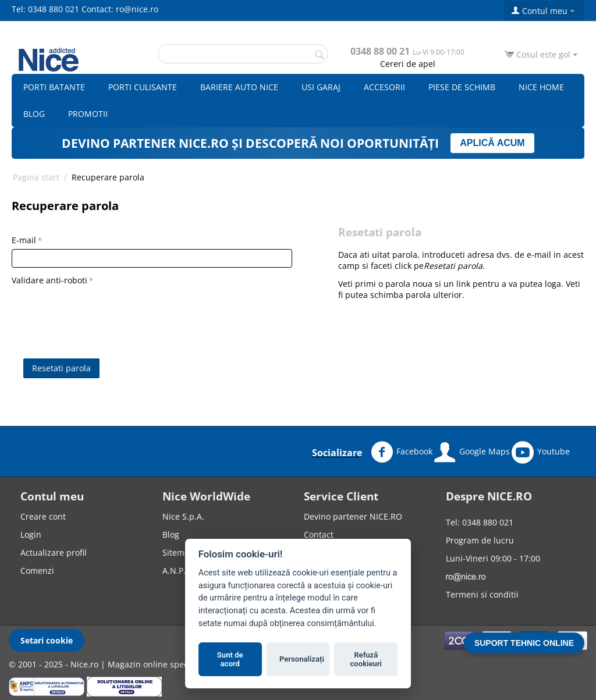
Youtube (541, 452)
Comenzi (37, 571)
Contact (319, 534)
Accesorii (384, 87)
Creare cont (43, 516)
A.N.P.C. (178, 571)
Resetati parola (61, 368)
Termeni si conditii (482, 594)
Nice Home (541, 87)
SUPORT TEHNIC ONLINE (524, 643)
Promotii (88, 114)
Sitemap (178, 552)
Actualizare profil (54, 552)
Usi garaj (321, 87)
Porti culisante (143, 87)
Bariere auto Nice (239, 87)
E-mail (24, 240)
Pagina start (36, 177)
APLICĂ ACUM (492, 143)
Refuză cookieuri (366, 660)
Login (31, 534)
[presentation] (100, 311)
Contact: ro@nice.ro (120, 9)
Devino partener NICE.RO (353, 516)
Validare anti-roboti (49, 280)
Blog (34, 114)
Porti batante (54, 87)
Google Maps (472, 452)
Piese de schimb (462, 87)
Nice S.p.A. (183, 516)
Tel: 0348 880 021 (45, 9)
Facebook (402, 452)
